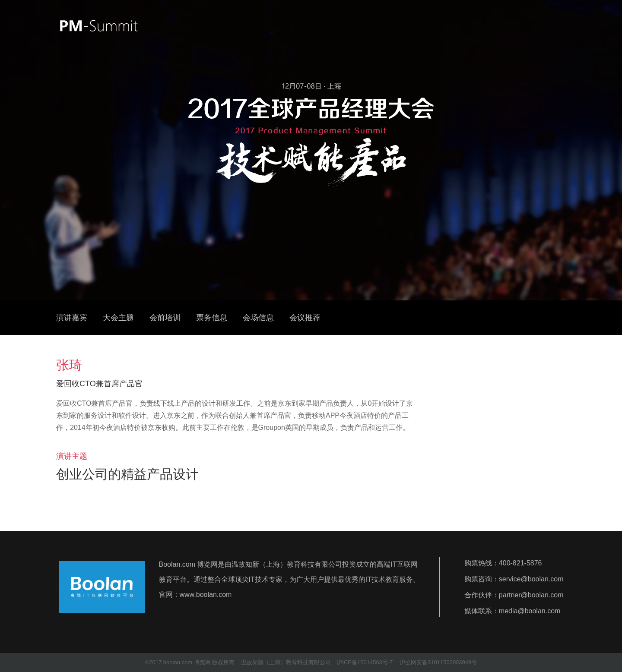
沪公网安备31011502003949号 (438, 662)
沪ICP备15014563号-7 (365, 662)
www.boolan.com (206, 595)
